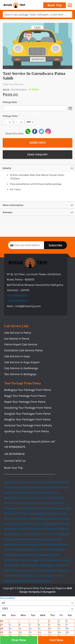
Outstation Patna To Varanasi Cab (26, 498)
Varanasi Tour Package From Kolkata (28, 425)
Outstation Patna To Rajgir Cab (24, 560)
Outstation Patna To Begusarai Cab (34, 555)
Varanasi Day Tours (40, 581)
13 (20, 629)
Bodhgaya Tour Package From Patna (27, 390)
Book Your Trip (13, 468)
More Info (37, 143)
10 (59, 625)
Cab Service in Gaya (17, 356)
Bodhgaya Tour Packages (36, 576)
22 (40, 632)
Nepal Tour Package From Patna (25, 402)
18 (67, 629)
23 (50, 632)
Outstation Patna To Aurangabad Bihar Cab (40, 524)
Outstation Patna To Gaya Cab (24, 545)
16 (50, 629)
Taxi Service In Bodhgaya (20, 374)
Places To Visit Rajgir (40, 565)
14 (30, 629)
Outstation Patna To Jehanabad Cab (47, 508)
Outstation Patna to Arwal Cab (24, 529)
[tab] (37, 168)
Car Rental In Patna (17, 339)
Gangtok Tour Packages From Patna (27, 414)
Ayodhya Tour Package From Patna (27, 431)
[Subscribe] (55, 245)
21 (30, 632)
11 (67, 625)
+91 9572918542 (17, 301)
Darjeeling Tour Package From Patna (28, 408)
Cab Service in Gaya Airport (22, 362)
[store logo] (14, 5)
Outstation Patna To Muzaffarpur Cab (36, 539)
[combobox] (37, 14)
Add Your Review (13, 84)
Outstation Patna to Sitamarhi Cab (34, 493)
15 (39, 629)
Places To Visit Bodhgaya (40, 571)
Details (7, 168)
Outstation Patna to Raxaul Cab (25, 482)
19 (10, 632)
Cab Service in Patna (18, 333)
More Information (13, 205)
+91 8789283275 (17, 295)
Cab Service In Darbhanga (21, 368)
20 (20, 632)
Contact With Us (15, 461)
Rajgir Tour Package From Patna (25, 396)
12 (10, 629)
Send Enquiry (37, 154)
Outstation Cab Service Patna (23, 350)
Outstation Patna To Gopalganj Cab (29, 513)
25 (67, 632)
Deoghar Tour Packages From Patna (27, 419)
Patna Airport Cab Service (21, 344)
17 (59, 629)
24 (59, 632)
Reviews (7, 212)
